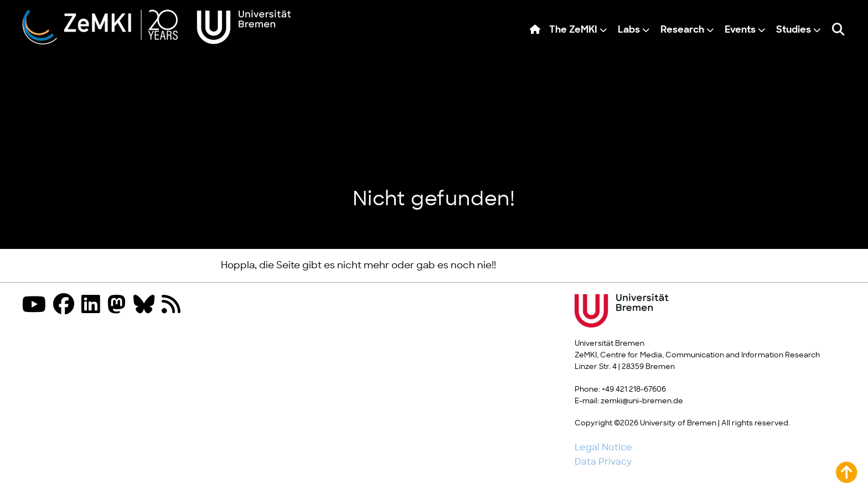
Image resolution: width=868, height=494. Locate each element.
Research (682, 30)
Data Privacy (603, 462)
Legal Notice (603, 448)
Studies (794, 30)
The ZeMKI (573, 30)
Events (740, 30)
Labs (629, 30)
